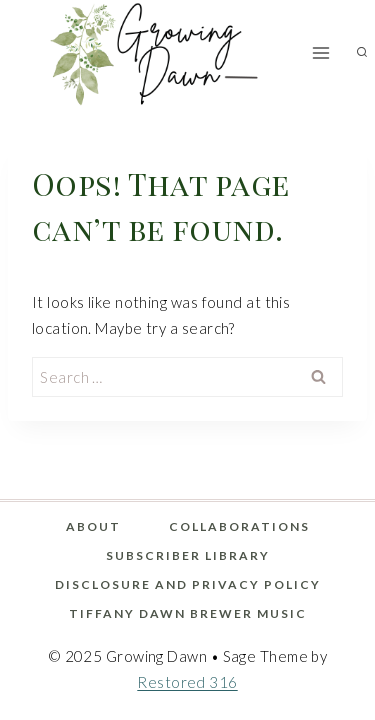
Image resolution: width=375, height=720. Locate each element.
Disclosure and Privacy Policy (188, 584)
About (93, 526)
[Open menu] (321, 52)
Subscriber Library (188, 555)
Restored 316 (187, 682)
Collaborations (239, 526)
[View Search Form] (362, 53)
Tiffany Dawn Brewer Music (188, 613)
